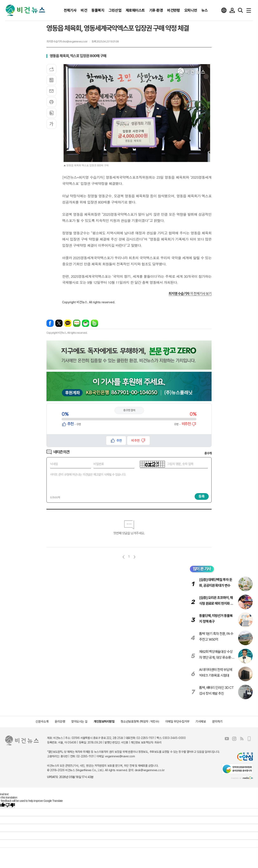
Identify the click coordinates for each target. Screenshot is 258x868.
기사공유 (51, 69)
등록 (202, 496)
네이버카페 (86, 323)
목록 (51, 80)
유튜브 (227, 739)
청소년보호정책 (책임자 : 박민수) (140, 722)
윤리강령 (60, 722)
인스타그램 (234, 739)
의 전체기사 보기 (190, 294)
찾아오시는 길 (79, 722)
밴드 (94, 323)
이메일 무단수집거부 (177, 722)
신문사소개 (42, 722)
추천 (119, 441)
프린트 (51, 102)
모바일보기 (249, 739)
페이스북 (50, 323)
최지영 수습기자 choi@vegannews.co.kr (67, 41)
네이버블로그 (77, 323)
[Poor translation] (10, 805)
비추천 (135, 441)
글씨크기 (51, 124)
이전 (124, 557)
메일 (51, 91)
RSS (242, 739)
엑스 (59, 323)
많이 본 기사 (202, 569)
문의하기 (217, 722)
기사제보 (201, 722)
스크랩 (51, 113)
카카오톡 (68, 323)
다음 (134, 557)
